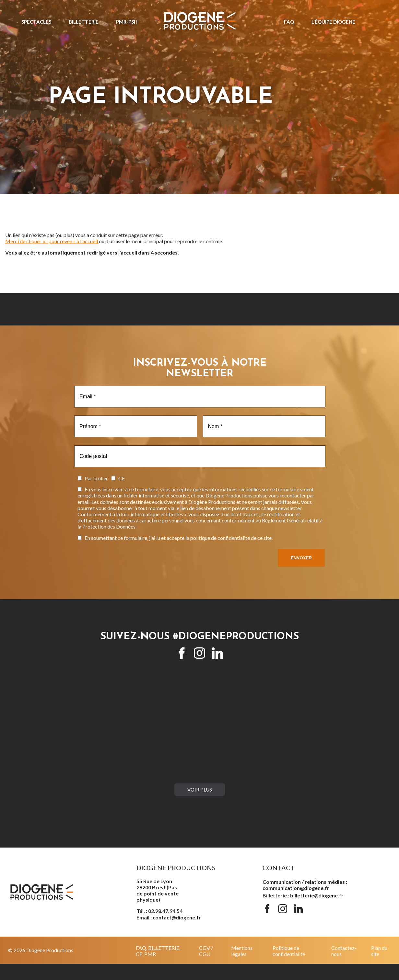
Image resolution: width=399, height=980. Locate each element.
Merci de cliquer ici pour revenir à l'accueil (52, 241)
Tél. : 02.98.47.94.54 (159, 911)
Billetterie (84, 22)
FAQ (289, 22)
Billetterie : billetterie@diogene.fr (303, 895)
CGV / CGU (206, 951)
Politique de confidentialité (289, 951)
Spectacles (36, 22)
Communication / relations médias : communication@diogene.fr (305, 885)
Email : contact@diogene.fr (169, 917)
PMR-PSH (127, 22)
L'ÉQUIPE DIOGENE (333, 22)
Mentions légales (242, 951)
